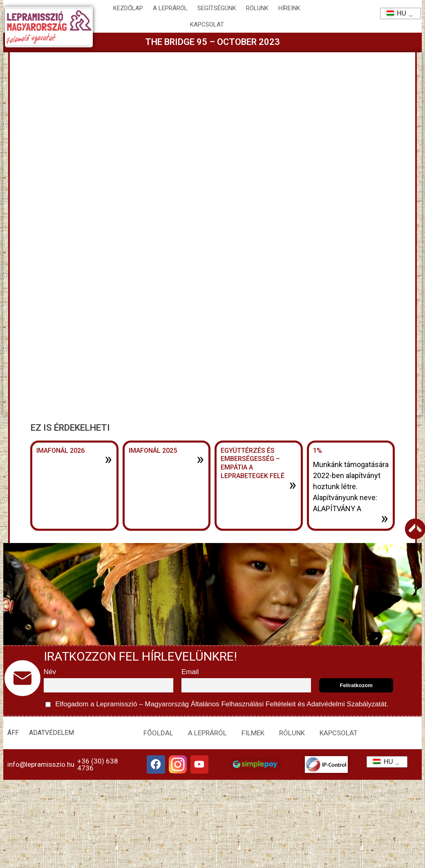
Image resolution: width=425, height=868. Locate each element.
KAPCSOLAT (207, 24)
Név (50, 672)
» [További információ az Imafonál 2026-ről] (108, 459)
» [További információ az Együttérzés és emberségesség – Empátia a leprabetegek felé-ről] (293, 485)
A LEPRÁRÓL (207, 733)
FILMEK (253, 733)
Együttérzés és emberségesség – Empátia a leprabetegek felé (253, 463)
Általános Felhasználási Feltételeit (243, 704)
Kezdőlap (128, 8)
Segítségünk (217, 8)
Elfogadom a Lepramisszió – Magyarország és (217, 704)
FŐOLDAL (158, 733)
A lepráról (170, 8)
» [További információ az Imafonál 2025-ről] (200, 459)
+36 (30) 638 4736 (98, 765)
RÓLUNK (292, 733)
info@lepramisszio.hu (41, 765)
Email (190, 672)
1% (318, 451)
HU (394, 13)
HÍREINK (289, 8)
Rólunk (257, 8)
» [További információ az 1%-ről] (385, 518)
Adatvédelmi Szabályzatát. (347, 704)
